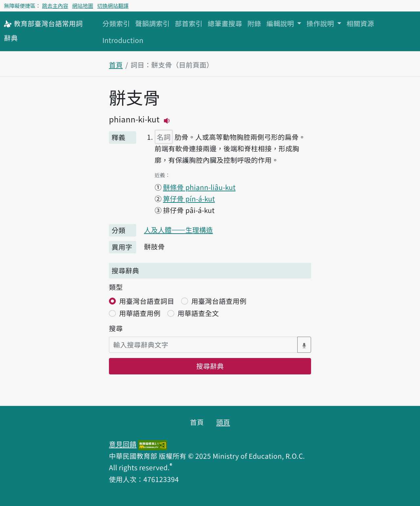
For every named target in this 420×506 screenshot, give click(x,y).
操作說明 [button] (321, 23)
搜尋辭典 (210, 366)
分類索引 (116, 23)
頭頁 (223, 422)
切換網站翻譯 (113, 6)
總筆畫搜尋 (225, 23)
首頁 (116, 65)
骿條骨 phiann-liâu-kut (199, 187)
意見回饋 (123, 444)
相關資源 (360, 23)
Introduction (123, 40)
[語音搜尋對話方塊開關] (304, 345)
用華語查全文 (198, 313)
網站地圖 (83, 6)
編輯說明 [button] (281, 23)
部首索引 (189, 23)
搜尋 (116, 328)
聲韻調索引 (152, 23)
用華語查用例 (140, 313)
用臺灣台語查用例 (219, 301)
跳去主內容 (55, 6)
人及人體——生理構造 (178, 230)
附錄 (254, 23)
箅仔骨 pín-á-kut (189, 199)
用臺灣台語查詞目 (147, 301)
